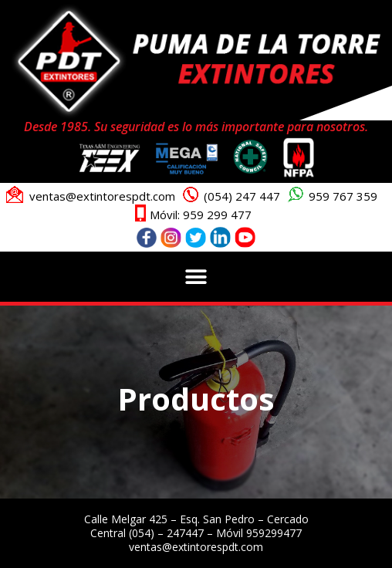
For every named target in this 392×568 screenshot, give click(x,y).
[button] (196, 277)
